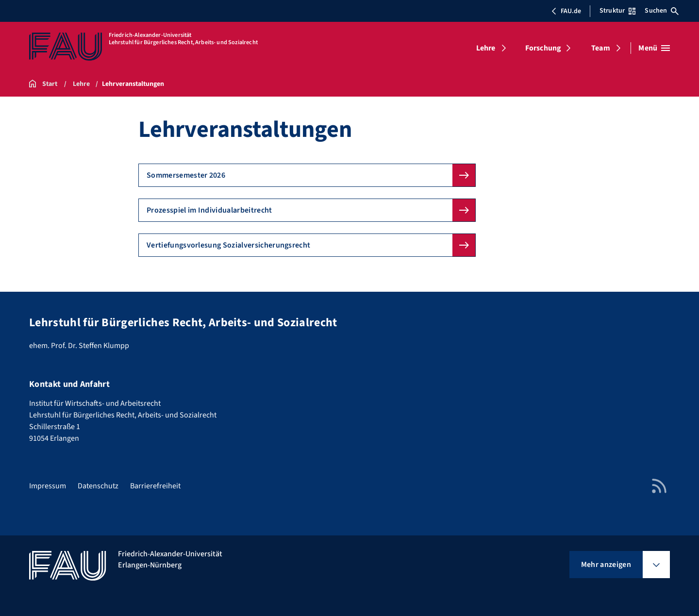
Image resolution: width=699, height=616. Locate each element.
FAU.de (566, 11)
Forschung (543, 48)
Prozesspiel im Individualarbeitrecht (209, 210)
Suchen (662, 11)
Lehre (486, 48)
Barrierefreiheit (155, 486)
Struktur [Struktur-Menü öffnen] (617, 11)
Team (601, 48)
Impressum (48, 486)
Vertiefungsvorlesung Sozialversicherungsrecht (228, 245)
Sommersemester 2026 (186, 175)
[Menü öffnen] (654, 48)
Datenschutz (98, 486)
